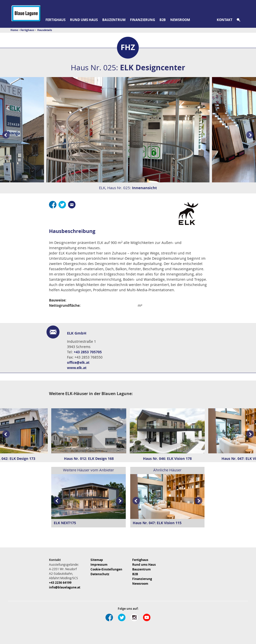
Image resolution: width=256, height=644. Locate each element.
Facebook (53, 205)
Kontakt (225, 20)
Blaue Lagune (26, 13)
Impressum (99, 565)
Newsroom (180, 20)
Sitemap (97, 560)
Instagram (134, 617)
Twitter (62, 205)
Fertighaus (55, 20)
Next (251, 434)
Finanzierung (142, 20)
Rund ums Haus (84, 20)
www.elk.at (77, 368)
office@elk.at (78, 362)
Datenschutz (100, 574)
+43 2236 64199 (60, 583)
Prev (5, 135)
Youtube (147, 617)
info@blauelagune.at (65, 587)
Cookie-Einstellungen (106, 569)
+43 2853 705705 (88, 352)
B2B (163, 20)
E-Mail (72, 205)
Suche (241, 20)
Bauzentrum (114, 20)
